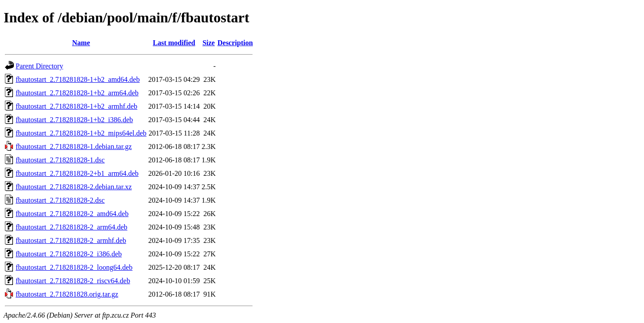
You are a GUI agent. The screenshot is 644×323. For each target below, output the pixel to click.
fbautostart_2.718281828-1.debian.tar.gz (74, 147)
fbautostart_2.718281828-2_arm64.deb (72, 227)
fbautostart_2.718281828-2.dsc (60, 200)
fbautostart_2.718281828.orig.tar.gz (67, 294)
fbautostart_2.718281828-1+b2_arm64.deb (77, 93)
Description (235, 43)
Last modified (174, 43)
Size (209, 43)
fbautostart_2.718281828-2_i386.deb (69, 254)
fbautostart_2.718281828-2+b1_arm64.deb (77, 173)
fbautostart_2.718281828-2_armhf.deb (71, 240)
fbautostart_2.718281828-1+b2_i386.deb (74, 120)
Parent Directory (39, 66)
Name (81, 43)
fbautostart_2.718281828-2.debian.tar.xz (74, 187)
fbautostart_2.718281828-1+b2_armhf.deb (76, 106)
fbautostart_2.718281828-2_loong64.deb (74, 267)
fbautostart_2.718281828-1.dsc (60, 160)
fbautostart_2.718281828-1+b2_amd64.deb (78, 79)
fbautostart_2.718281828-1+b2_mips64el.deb (81, 133)
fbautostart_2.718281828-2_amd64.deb (72, 214)
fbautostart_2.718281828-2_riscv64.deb (73, 281)
